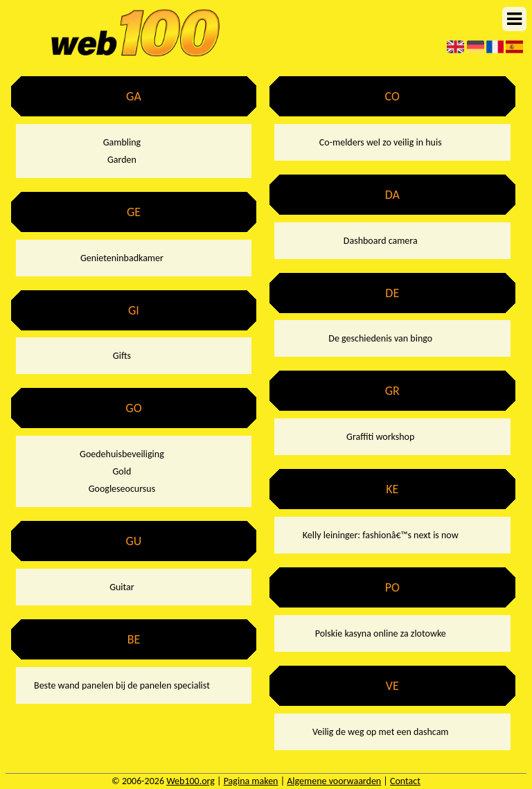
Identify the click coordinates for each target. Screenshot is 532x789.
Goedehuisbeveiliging (122, 454)
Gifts (122, 356)
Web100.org (190, 781)
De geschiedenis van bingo (380, 338)
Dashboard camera (381, 241)
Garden (122, 160)
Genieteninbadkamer (122, 258)
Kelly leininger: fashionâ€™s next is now (381, 535)
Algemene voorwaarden (334, 781)
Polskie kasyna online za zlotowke (381, 633)
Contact (405, 781)
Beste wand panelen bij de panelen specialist (122, 685)
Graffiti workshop (380, 437)
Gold (122, 471)
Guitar (122, 587)
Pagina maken (251, 781)
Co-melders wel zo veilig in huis (381, 142)
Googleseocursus (122, 489)
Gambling (122, 142)
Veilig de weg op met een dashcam (381, 732)
